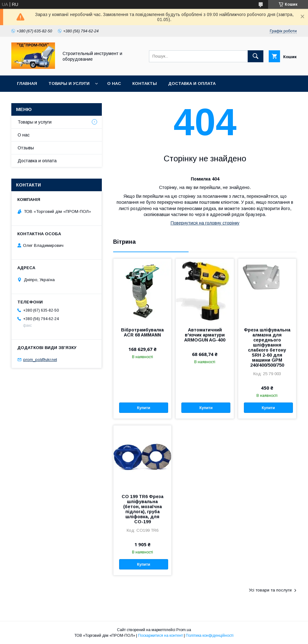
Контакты (145, 83)
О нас (114, 83)
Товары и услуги (69, 83)
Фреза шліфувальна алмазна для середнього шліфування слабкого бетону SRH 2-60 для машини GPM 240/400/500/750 (267, 347)
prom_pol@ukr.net (40, 360)
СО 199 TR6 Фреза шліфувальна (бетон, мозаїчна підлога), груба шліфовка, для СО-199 (143, 509)
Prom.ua (184, 630)
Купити (144, 408)
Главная (27, 83)
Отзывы (26, 148)
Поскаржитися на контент (160, 636)
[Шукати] (256, 56)
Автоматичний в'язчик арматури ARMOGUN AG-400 (205, 335)
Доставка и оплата (192, 83)
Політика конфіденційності (210, 636)
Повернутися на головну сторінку (205, 223)
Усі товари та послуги (270, 590)
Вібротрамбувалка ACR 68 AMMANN (142, 332)
